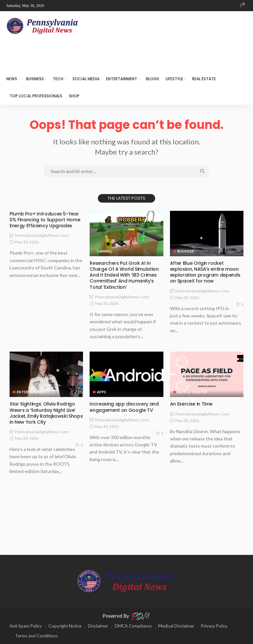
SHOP (74, 96)
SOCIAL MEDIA (86, 79)
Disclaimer (98, 626)
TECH (58, 79)
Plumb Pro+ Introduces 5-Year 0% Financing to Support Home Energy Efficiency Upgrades (45, 220)
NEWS (12, 79)
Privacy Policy (214, 626)
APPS (101, 392)
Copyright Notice (65, 626)
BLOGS (153, 79)
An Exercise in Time (191, 404)
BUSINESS (35, 79)
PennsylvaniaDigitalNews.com (42, 235)
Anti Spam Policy (26, 626)
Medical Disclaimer (176, 626)
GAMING (105, 251)
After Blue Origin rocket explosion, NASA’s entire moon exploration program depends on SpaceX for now (205, 272)
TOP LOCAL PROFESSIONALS (36, 96)
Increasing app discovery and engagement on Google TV (124, 407)
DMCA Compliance (133, 626)
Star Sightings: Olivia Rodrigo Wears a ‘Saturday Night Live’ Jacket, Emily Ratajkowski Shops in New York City (46, 413)
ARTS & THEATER (192, 392)
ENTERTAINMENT (122, 79)
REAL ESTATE (204, 79)
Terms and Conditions (36, 636)
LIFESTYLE (174, 79)
